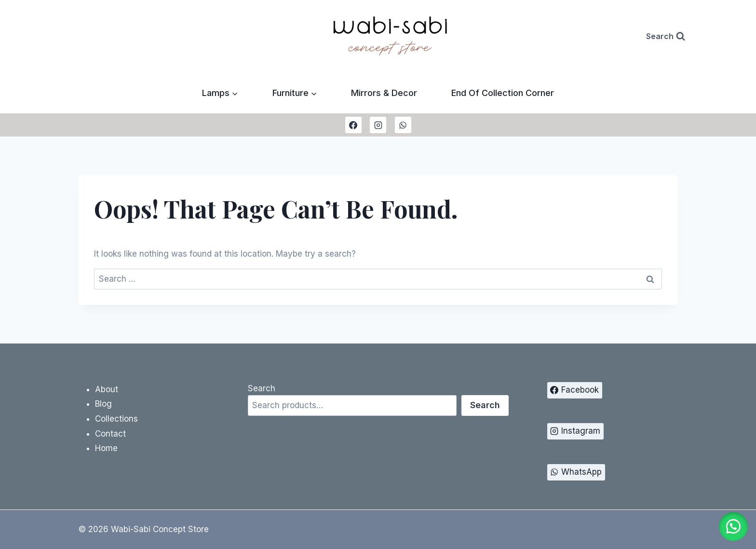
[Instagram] (378, 125)
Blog (103, 404)
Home (106, 448)
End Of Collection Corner (503, 93)
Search (262, 388)
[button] (732, 525)
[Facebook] (353, 125)
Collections (116, 419)
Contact (110, 434)
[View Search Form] (666, 36)
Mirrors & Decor (384, 93)
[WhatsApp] (403, 125)
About (107, 389)
